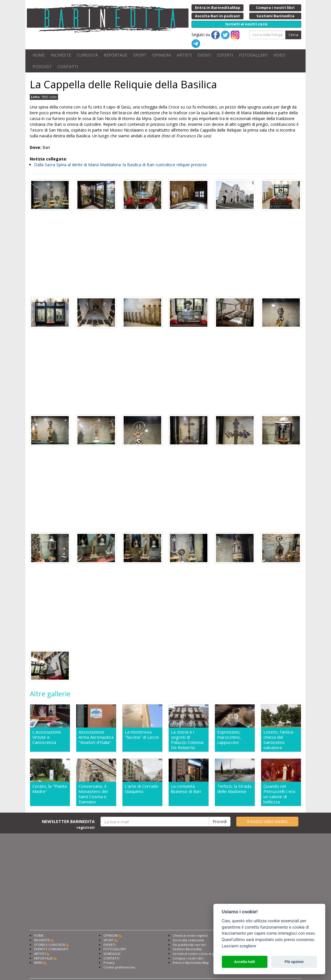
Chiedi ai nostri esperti (190, 935)
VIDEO (279, 55)
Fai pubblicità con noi (189, 945)
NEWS (38, 963)
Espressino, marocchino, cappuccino (229, 737)
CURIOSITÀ (87, 55)
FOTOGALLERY (253, 55)
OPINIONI (162, 55)
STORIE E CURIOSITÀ (50, 945)
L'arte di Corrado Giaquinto (142, 789)
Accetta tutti (244, 962)
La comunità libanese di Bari (186, 789)
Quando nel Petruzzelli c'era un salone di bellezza (279, 794)
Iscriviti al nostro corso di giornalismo (202, 954)
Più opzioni (294, 962)
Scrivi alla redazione (188, 940)
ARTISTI (184, 55)
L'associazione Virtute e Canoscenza (47, 737)
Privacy (109, 963)
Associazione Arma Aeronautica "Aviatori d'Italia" (96, 737)
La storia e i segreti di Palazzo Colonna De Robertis (187, 740)
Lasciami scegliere (239, 946)
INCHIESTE (61, 55)
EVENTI (204, 55)
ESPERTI (225, 55)
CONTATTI (68, 67)
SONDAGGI (112, 954)
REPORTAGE (116, 55)
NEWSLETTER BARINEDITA (68, 824)
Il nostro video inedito (267, 821)
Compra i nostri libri (188, 958)
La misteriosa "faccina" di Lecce (142, 735)
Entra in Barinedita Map (191, 963)
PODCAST (42, 67)
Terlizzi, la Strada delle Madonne (234, 789)
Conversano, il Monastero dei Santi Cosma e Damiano (93, 794)
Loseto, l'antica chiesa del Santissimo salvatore (278, 740)
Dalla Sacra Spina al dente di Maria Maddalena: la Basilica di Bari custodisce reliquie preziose (120, 165)
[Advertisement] (165, 254)
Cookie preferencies (119, 967)
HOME (39, 55)
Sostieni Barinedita (187, 949)
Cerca (293, 35)
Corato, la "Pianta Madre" (50, 789)
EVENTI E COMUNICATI (51, 949)
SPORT (140, 55)
